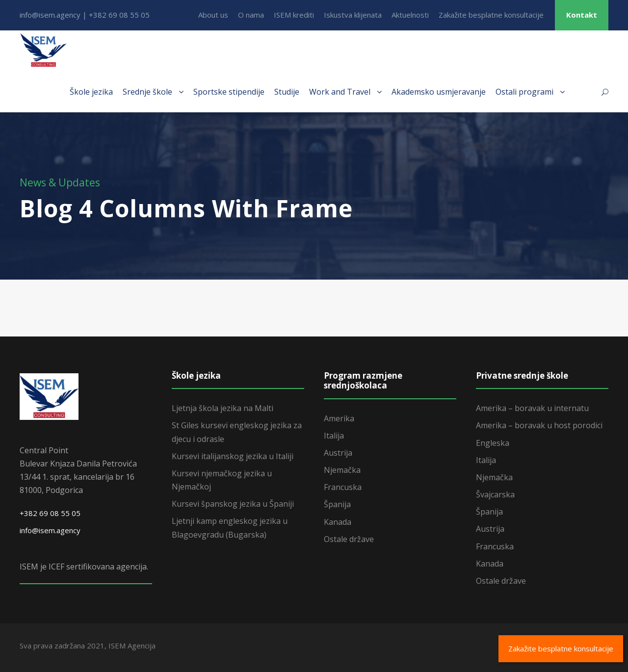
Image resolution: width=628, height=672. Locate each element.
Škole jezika (91, 92)
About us (213, 15)
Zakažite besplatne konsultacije (491, 15)
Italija (334, 436)
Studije (287, 92)
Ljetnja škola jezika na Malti (222, 408)
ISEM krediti (294, 15)
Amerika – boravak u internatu (532, 408)
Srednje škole (147, 92)
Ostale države (349, 539)
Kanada (338, 522)
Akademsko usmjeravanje (439, 92)
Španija (337, 504)
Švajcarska (495, 494)
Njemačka (342, 470)
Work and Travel (340, 92)
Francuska (343, 487)
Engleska (493, 443)
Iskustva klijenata (353, 15)
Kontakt (582, 15)
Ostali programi (524, 92)
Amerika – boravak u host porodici (539, 425)
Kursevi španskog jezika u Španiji (233, 504)
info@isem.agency (50, 530)
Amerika (339, 418)
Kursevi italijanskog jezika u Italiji (233, 456)
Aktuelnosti (410, 15)
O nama (251, 15)
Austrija (338, 453)
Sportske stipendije (229, 92)
